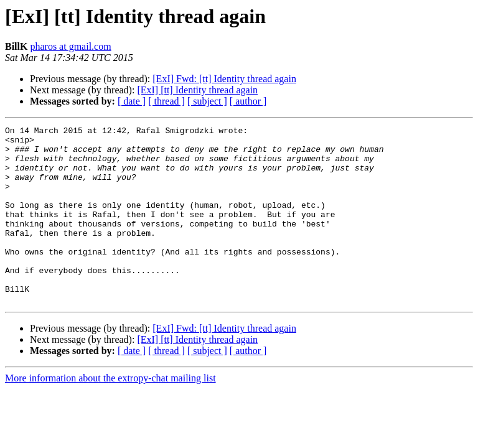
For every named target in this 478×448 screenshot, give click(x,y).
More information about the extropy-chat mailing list (110, 413)
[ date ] (132, 101)
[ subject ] (207, 101)
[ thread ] (166, 101)
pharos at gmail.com (70, 46)
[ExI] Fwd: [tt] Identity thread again (224, 79)
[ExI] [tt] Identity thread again (197, 90)
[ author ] (248, 101)
